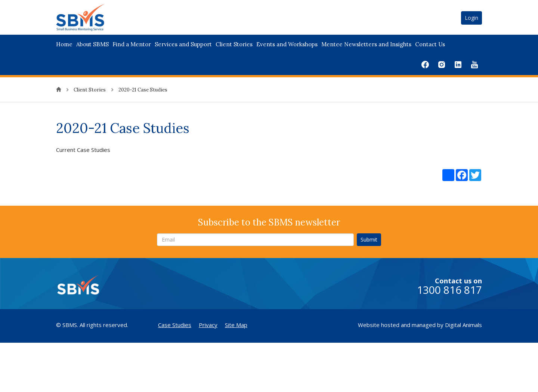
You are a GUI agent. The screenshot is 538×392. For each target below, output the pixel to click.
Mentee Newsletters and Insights (366, 44)
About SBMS (92, 44)
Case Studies (175, 325)
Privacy (208, 325)
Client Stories (234, 44)
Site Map (236, 325)
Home (64, 44)
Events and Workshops (287, 44)
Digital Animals (463, 325)
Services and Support (183, 44)
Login (471, 18)
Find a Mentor (132, 44)
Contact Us (430, 44)
